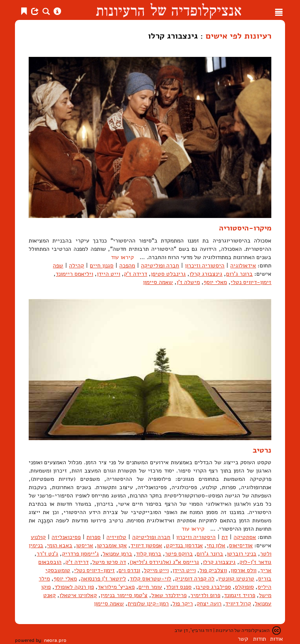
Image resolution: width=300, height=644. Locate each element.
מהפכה (127, 266)
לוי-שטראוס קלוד (150, 579)
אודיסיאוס (241, 545)
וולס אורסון (243, 570)
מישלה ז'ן (188, 282)
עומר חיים (150, 587)
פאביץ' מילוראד (116, 587)
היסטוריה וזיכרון (205, 266)
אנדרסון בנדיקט (184, 545)
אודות (277, 639)
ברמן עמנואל (117, 554)
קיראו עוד (122, 257)
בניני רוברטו (242, 554)
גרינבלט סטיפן (168, 274)
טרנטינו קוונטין (236, 579)
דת (225, 537)
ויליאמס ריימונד (74, 274)
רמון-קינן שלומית (148, 604)
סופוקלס (244, 587)
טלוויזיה (116, 537)
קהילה (76, 266)
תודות (259, 639)
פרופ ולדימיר (205, 595)
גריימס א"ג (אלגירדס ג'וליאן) (164, 562)
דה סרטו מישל (109, 562)
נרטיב (262, 450)
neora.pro (55, 640)
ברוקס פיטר (179, 554)
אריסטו (85, 545)
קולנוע (38, 537)
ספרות (93, 537)
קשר (243, 639)
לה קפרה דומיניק (195, 579)
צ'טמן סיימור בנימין (124, 595)
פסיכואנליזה (66, 537)
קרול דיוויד (238, 604)
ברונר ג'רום (239, 274)
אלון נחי (216, 545)
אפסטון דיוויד (146, 545)
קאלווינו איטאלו (78, 595)
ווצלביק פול (213, 570)
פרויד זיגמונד (240, 595)
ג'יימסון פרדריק (80, 554)
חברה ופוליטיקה (160, 266)
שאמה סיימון (158, 282)
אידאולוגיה (243, 266)
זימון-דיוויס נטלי (251, 282)
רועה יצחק (209, 604)
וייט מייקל (156, 570)
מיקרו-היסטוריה (245, 228)
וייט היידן (108, 274)
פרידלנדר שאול (169, 595)
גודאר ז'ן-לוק (255, 562)
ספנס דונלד (179, 587)
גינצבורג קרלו (206, 274)
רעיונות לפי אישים (239, 36)
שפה (58, 266)
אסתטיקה (245, 537)
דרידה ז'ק (135, 274)
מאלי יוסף (215, 282)
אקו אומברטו (112, 545)
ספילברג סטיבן (213, 587)
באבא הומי (60, 545)
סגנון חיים (102, 266)
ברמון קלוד (149, 554)
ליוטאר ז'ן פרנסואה (103, 579)
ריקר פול (183, 604)
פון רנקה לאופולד (74, 587)
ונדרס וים (129, 570)
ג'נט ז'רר (47, 554)
